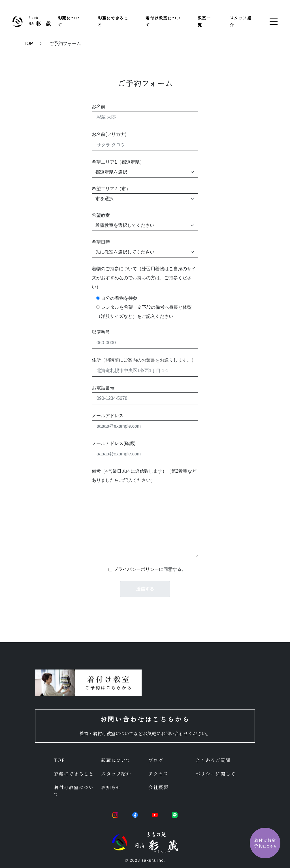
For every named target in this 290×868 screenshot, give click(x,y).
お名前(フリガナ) (109, 134)
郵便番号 (101, 332)
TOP (28, 44)
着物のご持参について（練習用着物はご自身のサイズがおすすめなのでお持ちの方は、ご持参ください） (144, 278)
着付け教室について (74, 791)
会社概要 (158, 787)
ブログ (156, 760)
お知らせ (111, 787)
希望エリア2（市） (111, 189)
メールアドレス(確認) (114, 443)
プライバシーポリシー (136, 569)
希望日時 (101, 242)
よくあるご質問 (213, 760)
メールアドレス (108, 416)
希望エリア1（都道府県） (118, 162)
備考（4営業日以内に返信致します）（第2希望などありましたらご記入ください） (144, 476)
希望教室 (101, 215)
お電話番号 (103, 388)
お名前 (99, 106)
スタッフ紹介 (116, 774)
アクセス (158, 774)
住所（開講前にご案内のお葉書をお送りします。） (144, 360)
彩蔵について (116, 760)
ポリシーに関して (216, 774)
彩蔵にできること (74, 774)
